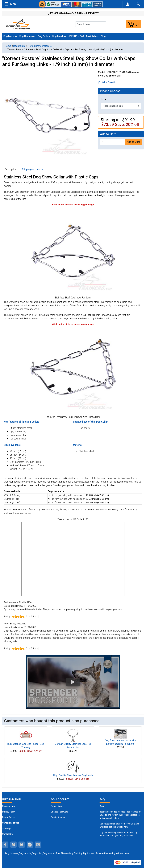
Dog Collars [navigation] (19, 46)
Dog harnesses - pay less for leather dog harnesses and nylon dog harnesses (118, 834)
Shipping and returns (32, 169)
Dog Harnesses (27, 36)
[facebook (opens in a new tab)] (5, 845)
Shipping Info (8, 806)
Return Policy (8, 817)
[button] (73, 682)
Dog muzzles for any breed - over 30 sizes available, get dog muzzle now (119, 825)
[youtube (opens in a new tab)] (30, 845)
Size (103, 99)
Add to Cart (133, 142)
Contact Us (7, 834)
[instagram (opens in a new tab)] (38, 845)
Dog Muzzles (10, 36)
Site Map (6, 829)
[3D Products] (73, 559)
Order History (57, 806)
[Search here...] (91, 24)
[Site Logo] (18, 24)
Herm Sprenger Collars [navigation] (40, 46)
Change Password (59, 812)
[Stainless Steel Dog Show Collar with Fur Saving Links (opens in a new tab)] (73, 251)
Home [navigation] (8, 46)
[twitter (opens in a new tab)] (13, 845)
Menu (11, 4)
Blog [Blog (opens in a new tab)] (103, 36)
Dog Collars (44, 36)
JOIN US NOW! (76, 36)
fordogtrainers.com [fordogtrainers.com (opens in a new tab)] (119, 853)
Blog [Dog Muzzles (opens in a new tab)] (102, 806)
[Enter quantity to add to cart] (112, 142)
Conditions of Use (11, 823)
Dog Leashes (59, 36)
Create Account (58, 817)
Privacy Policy (9, 812)
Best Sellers (92, 36)
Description (11, 169)
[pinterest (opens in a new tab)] (22, 845)
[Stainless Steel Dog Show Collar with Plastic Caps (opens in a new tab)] (73, 370)
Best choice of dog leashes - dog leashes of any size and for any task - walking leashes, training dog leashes (120, 815)
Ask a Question (108, 82)
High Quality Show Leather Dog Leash (73, 775)
